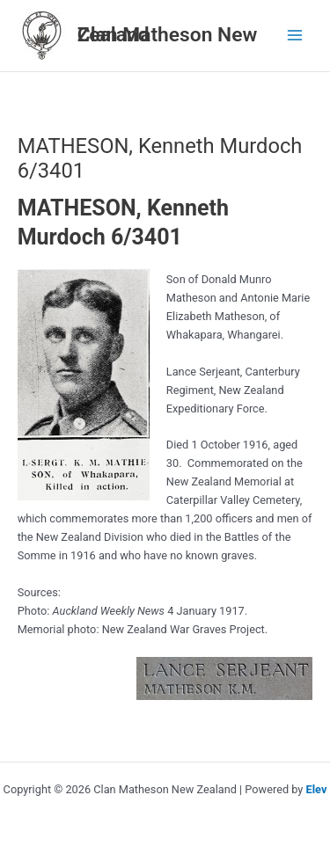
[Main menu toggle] (295, 36)
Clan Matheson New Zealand (168, 35)
